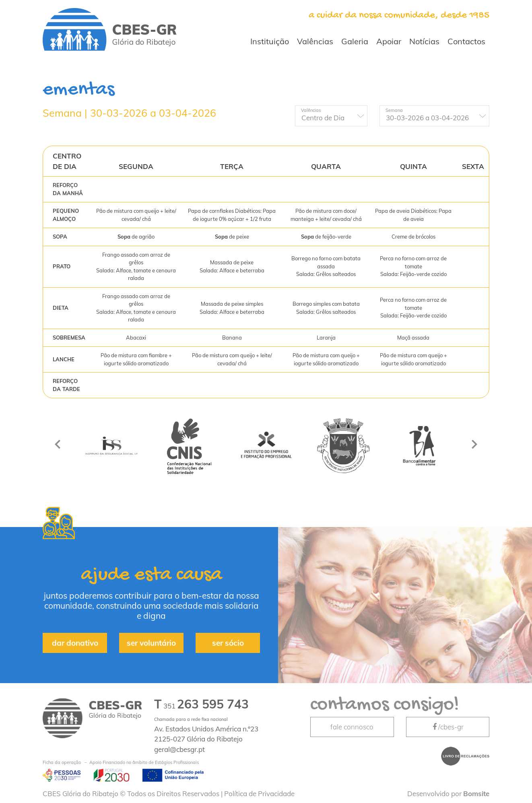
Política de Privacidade (259, 794)
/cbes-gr (447, 727)
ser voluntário (151, 643)
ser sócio (228, 643)
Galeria (355, 41)
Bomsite (476, 794)
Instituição (270, 41)
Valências (315, 41)
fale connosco (352, 727)
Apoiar (389, 41)
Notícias (424, 41)
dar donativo (75, 643)
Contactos (466, 41)
